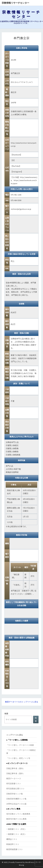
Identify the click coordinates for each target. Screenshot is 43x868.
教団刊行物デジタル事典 (16, 819)
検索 (6, 714)
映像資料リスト (13, 844)
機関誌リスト (12, 839)
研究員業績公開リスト (15, 789)
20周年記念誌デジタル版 (16, 804)
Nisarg (22, 865)
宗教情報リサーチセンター (15, 3)
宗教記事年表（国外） (15, 773)
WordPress (30, 862)
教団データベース (14, 778)
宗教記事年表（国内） (15, 768)
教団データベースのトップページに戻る (22, 702)
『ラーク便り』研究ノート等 (18, 758)
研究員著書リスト (14, 784)
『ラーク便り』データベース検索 (20, 745)
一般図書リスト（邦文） (16, 829)
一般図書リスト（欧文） (16, 834)
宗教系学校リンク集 (15, 794)
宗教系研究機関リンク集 (16, 799)
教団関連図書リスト (15, 849)
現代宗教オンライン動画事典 (18, 814)
